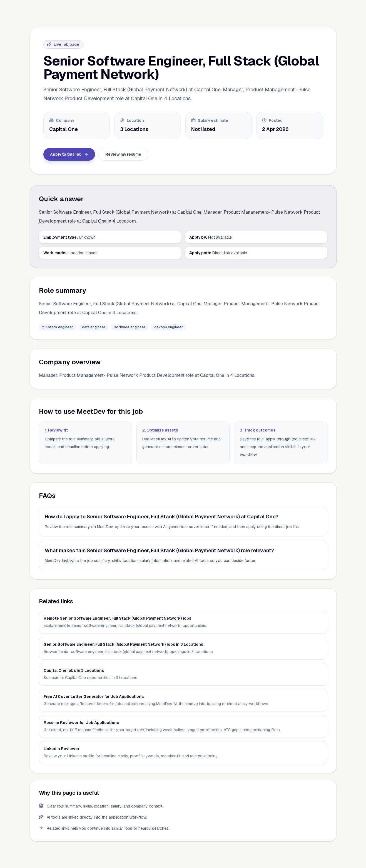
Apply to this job (69, 154)
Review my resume (123, 154)
